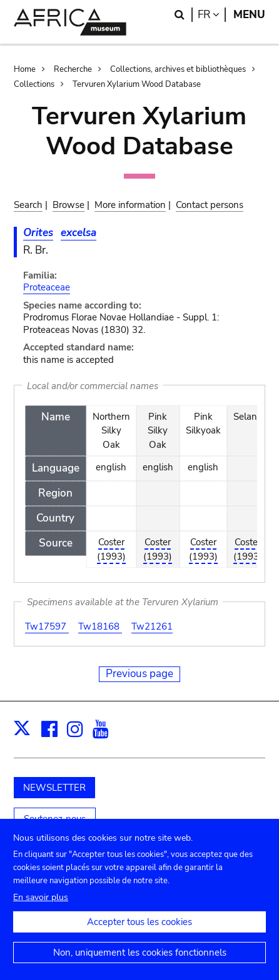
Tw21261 (152, 626)
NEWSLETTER (54, 788)
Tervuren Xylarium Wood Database (137, 84)
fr (212, 15)
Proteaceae (47, 287)
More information (130, 205)
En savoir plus (41, 910)
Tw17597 (47, 626)
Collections (34, 84)
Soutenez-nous (55, 819)
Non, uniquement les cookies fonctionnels (140, 966)
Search (28, 205)
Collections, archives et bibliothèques (178, 69)
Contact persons (210, 205)
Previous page (139, 674)
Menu (249, 15)
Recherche (73, 69)
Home (25, 69)
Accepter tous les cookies (139, 935)
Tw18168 (100, 626)
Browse (68, 205)
